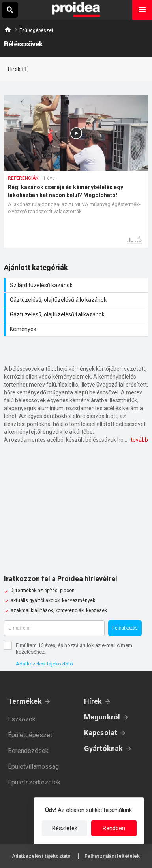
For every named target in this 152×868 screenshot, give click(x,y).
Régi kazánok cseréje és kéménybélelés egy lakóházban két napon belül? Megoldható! (76, 171)
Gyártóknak (104, 748)
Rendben (114, 828)
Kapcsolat (101, 733)
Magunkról (102, 717)
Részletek (65, 828)
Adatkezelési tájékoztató (44, 664)
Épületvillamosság (33, 767)
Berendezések (28, 751)
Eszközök (22, 719)
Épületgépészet (36, 30)
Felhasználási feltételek (112, 856)
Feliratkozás (125, 628)
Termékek (25, 701)
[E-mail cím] (54, 628)
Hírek (93, 701)
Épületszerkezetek (34, 782)
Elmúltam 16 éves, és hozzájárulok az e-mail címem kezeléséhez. (74, 649)
